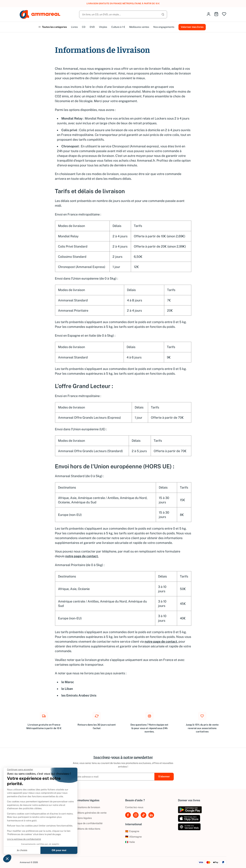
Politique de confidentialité (87, 823)
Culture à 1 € (118, 27)
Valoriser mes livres (192, 27)
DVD (92, 27)
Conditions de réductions (86, 829)
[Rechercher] (123, 14)
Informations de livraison (86, 807)
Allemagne (133, 837)
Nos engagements (164, 27)
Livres (74, 27)
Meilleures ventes (139, 27)
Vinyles (103, 27)
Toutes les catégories (53, 27)
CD (84, 27)
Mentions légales (82, 818)
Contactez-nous (134, 807)
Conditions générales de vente (90, 813)
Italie (130, 842)
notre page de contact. (82, 556)
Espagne (132, 831)
